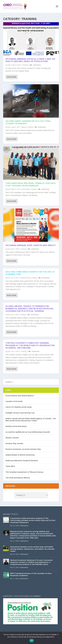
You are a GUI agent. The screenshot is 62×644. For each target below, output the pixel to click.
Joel (9, 127)
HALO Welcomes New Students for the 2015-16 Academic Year (30, 273)
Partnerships (26, 189)
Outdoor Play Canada (14, 443)
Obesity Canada (12, 438)
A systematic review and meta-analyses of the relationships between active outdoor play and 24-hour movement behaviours (33, 520)
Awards (24, 127)
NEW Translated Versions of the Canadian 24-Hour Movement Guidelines (31, 574)
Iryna (9, 65)
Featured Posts (25, 278)
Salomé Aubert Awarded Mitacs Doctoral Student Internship (28, 122)
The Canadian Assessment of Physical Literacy (24, 472)
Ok (32, 641)
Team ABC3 (10, 466)
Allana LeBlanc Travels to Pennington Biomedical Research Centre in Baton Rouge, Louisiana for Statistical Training (30, 309)
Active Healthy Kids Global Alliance (20, 396)
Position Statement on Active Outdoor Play (23, 449)
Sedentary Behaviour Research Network (22, 461)
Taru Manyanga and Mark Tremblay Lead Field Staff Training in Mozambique (31, 184)
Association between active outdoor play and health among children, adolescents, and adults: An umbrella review (32, 549)
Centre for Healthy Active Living (18, 407)
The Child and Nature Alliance (18, 478)
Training (25, 65)
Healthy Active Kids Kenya (16, 426)
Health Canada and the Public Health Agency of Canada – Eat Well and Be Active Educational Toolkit (31, 420)
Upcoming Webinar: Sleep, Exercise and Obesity (31, 245)
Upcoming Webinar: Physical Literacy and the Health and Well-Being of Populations (30, 60)
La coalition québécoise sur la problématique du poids (28, 432)
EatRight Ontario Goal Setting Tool (20, 413)
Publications (24, 526)
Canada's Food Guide (14, 401)
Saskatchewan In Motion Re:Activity (20, 455)
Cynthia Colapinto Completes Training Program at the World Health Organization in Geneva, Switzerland (30, 345)
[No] (59, 638)
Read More (12, 77)
